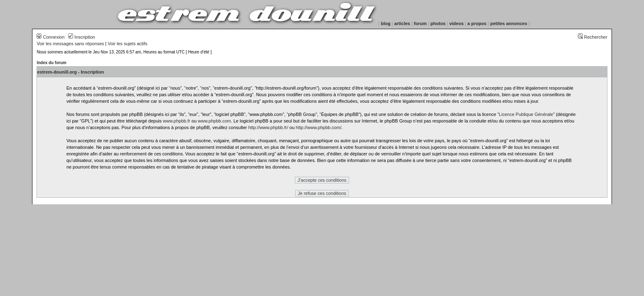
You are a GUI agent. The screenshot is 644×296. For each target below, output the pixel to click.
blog (386, 23)
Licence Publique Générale (526, 114)
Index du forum (51, 63)
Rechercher (593, 37)
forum (420, 23)
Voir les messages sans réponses (70, 44)
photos (438, 23)
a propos (477, 23)
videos (457, 23)
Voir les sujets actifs (128, 44)
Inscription (82, 37)
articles (402, 23)
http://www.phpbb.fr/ (268, 127)
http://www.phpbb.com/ (319, 127)
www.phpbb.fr (177, 121)
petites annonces (509, 23)
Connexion (51, 37)
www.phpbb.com (215, 121)
